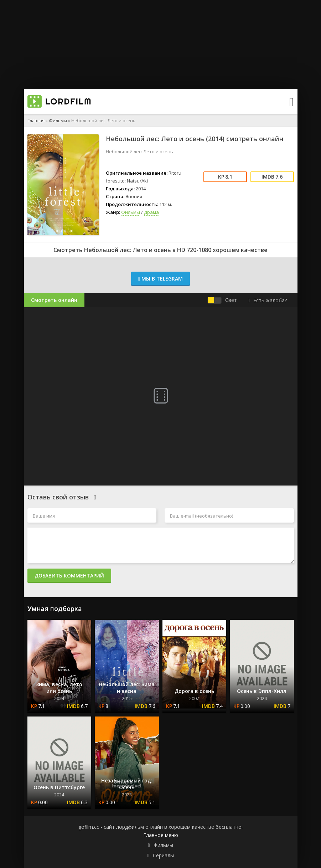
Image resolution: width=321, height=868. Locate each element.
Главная (36, 121)
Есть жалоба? (267, 300)
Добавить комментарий (69, 576)
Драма (151, 212)
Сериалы (163, 855)
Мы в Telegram (160, 279)
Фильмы (58, 121)
